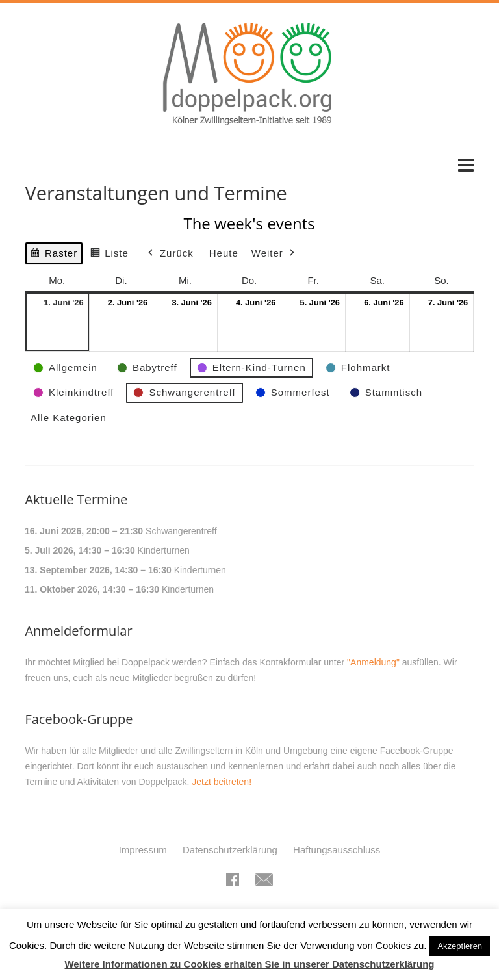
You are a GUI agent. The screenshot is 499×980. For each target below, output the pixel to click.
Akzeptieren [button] (460, 946)
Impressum (143, 850)
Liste (110, 255)
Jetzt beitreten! (222, 782)
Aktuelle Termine (76, 499)
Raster (54, 255)
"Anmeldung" (373, 662)
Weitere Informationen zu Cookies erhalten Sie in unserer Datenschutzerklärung (249, 964)
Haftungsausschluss (337, 850)
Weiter (275, 253)
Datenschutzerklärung (230, 850)
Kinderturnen (164, 550)
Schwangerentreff (181, 531)
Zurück (170, 253)
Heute (224, 253)
